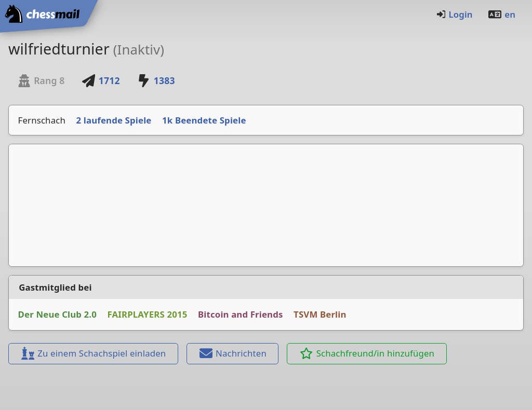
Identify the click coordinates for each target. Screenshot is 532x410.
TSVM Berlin (320, 314)
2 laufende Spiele (114, 120)
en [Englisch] (501, 14)
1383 (156, 80)
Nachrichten (232, 353)
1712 (101, 80)
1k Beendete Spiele (204, 120)
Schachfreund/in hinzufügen (367, 353)
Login (454, 14)
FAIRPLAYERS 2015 (148, 314)
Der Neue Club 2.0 (57, 314)
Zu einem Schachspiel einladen (93, 353)
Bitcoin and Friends (241, 314)
